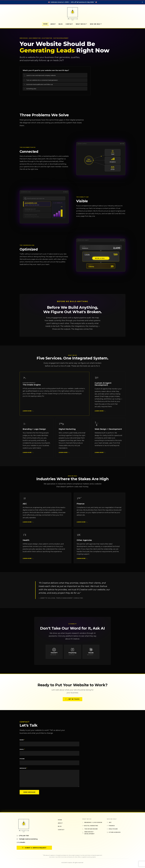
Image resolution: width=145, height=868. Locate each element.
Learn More (28, 412)
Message (23, 768)
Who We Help (96, 24)
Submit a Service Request (34, 848)
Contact (69, 24)
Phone (22, 759)
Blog (61, 24)
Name (22, 740)
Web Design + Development (108, 431)
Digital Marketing (67, 431)
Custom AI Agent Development (103, 385)
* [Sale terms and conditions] (94, 2)
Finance (81, 505)
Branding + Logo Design (34, 431)
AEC (25, 505)
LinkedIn (21, 842)
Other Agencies (84, 542)
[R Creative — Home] (72, 14)
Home (45, 24)
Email (22, 749)
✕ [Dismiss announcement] (142, 2)
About (53, 24)
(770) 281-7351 (23, 836)
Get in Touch (72, 701)
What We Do (81, 24)
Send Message (29, 792)
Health (26, 542)
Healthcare (112, 829)
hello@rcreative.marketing (27, 839)
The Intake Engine (32, 386)
